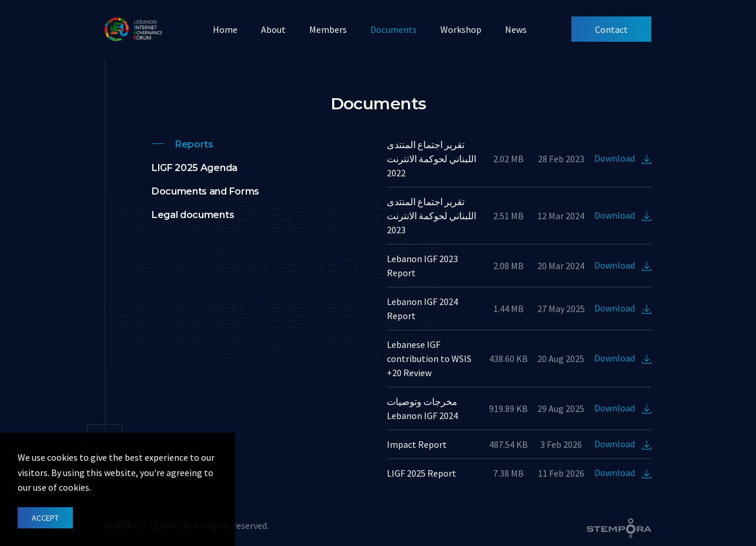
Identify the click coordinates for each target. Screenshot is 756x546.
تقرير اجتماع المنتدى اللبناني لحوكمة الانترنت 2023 (431, 216)
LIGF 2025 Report (422, 473)
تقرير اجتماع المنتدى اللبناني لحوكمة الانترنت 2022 (431, 159)
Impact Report (417, 444)
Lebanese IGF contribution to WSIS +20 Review (429, 359)
